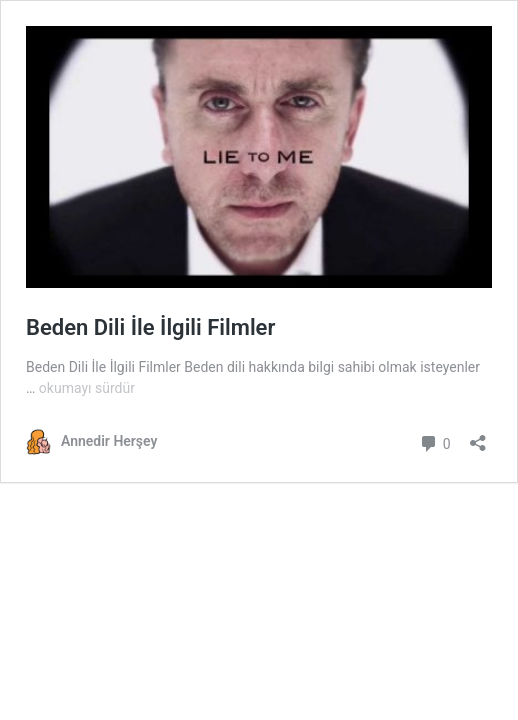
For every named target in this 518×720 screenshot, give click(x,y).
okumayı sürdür (87, 388)
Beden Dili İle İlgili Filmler (150, 327)
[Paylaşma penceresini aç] (478, 436)
